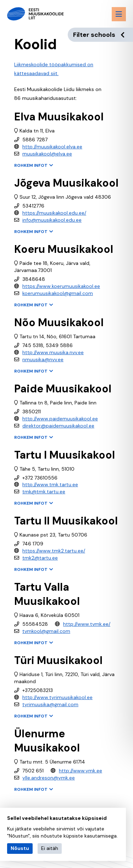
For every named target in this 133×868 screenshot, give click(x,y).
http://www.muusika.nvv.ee (53, 352)
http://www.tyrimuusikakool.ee (57, 697)
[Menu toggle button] (119, 14)
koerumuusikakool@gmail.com (58, 293)
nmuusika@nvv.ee (43, 359)
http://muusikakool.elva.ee (52, 147)
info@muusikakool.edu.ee (52, 220)
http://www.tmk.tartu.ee (50, 484)
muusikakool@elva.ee (47, 154)
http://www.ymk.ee (81, 771)
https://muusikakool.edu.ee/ (54, 213)
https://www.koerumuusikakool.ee (61, 286)
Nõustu (20, 848)
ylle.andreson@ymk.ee (49, 778)
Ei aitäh (50, 848)
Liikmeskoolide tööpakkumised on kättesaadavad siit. (54, 69)
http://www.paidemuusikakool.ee (60, 419)
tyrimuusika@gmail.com (50, 704)
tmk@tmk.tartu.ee (44, 492)
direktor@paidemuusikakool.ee (58, 426)
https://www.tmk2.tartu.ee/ (54, 551)
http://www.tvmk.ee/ (87, 624)
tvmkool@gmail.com (46, 631)
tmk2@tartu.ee (40, 558)
